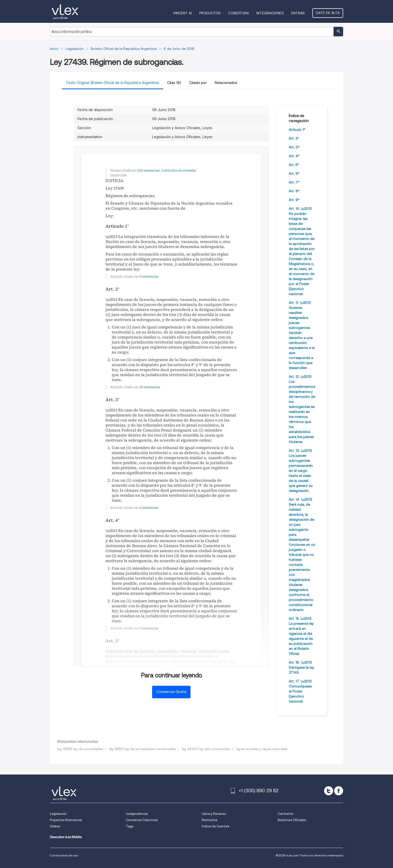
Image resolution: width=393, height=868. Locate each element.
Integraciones (270, 13)
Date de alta (328, 13)
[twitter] (329, 791)
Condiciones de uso (64, 855)
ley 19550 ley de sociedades (80, 749)
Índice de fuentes (215, 826)
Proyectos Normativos (66, 820)
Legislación (58, 814)
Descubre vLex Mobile (66, 837)
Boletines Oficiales (292, 820)
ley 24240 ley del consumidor (206, 749)
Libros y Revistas (214, 814)
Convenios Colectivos (142, 820)
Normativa (210, 820)
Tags (130, 826)
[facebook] (339, 791)
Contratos (285, 814)
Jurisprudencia (137, 814)
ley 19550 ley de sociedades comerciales (142, 749)
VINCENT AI (182, 13)
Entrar (298, 13)
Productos (210, 13)
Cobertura (238, 13)
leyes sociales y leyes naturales (262, 749)
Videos (55, 826)
